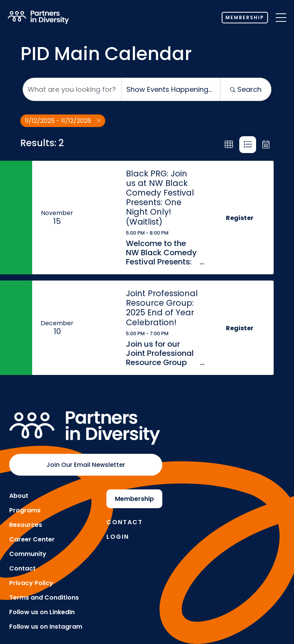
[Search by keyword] (72, 89)
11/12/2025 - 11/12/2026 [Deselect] (63, 121)
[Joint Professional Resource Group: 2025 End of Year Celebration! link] (100, 328)
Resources (26, 525)
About (19, 496)
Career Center (32, 539)
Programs (25, 510)
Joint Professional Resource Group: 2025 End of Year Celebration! (162, 308)
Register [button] (240, 218)
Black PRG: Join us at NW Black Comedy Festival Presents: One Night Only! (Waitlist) (160, 198)
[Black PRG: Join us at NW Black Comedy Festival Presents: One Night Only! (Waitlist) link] (100, 218)
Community (28, 554)
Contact (22, 568)
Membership (245, 17)
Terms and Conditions (44, 598)
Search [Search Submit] (246, 89)
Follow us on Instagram (46, 627)
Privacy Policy (31, 583)
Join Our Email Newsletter (86, 465)
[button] (229, 145)
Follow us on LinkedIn (42, 612)
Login (118, 537)
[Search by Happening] (171, 89)
